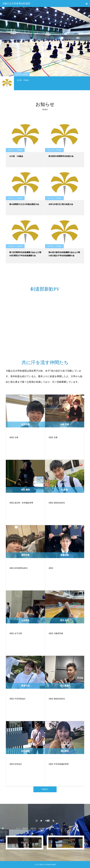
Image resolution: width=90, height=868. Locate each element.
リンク (72, 828)
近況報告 (26, 74)
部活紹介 (25, 828)
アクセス (65, 828)
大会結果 (59, 150)
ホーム (18, 828)
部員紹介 (45, 789)
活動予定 (33, 828)
